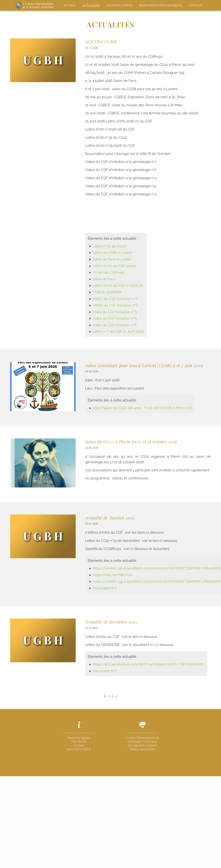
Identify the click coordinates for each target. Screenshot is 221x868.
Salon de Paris (104, 279)
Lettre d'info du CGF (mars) (114, 266)
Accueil (69, 5)
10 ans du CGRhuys (109, 272)
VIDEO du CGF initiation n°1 (115, 299)
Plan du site (79, 741)
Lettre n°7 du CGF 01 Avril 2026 (118, 331)
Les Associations (120, 5)
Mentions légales (79, 738)
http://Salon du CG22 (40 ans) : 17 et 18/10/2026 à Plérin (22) (142, 408)
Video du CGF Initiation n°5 (115, 325)
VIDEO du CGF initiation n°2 (115, 305)
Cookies (79, 745)
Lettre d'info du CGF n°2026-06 (118, 285)
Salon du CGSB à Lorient (112, 253)
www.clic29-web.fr (79, 749)
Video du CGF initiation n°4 (115, 318)
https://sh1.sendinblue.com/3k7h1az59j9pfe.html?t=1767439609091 (149, 664)
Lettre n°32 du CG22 (109, 246)
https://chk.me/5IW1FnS (112, 575)
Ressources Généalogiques (161, 5)
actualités (91, 5)
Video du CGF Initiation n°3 (115, 312)
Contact (196, 5)
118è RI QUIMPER (107, 292)
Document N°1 (105, 588)
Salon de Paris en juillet (112, 259)
